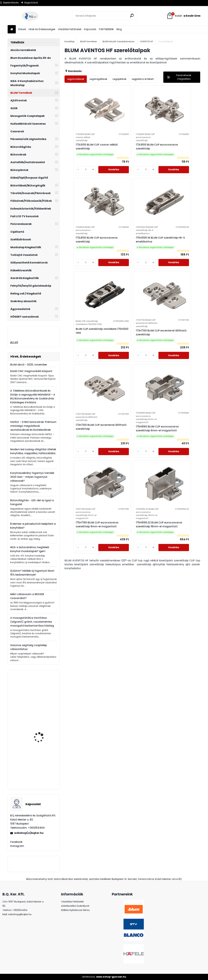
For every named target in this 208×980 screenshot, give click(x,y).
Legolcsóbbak (76, 79)
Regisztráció (31, 3)
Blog (119, 29)
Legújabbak (120, 79)
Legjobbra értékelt (143, 79)
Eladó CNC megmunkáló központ (31, 371)
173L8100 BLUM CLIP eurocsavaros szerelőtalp (130, 147)
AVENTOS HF (147, 41)
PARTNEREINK (106, 29)
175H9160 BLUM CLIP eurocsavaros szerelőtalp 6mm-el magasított (130, 354)
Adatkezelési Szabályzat (75, 906)
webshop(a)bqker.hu (29, 833)
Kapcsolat (90, 29)
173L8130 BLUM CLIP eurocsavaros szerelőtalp (175, 147)
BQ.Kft (14, 342)
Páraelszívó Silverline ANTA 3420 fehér (41, 771)
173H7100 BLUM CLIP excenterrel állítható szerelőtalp (81, 352)
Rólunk (22, 29)
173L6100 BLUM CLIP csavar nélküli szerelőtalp (85, 147)
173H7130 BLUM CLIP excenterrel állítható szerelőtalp (171, 248)
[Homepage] (12, 29)
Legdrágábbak (98, 79)
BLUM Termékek (89, 41)
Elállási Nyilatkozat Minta (75, 910)
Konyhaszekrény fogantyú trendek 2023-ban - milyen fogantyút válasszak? (32, 477)
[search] (132, 16)
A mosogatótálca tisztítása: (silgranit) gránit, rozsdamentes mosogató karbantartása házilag (32, 622)
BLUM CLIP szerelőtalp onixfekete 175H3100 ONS (129, 248)
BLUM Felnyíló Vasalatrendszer (119, 41)
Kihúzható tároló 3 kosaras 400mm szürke (43, 690)
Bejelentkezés (11, 3)
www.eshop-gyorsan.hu (111, 977)
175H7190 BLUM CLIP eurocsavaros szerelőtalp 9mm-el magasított (175, 354)
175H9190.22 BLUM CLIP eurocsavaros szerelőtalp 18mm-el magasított (130, 463)
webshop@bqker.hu (20, 914)
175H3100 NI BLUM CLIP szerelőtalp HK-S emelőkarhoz (82, 248)
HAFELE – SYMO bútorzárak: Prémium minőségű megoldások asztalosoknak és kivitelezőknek (33, 426)
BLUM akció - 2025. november (29, 365)
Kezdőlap (70, 41)
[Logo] (30, 16)
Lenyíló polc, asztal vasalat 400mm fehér (42, 731)
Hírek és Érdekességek (42, 29)
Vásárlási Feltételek (70, 29)
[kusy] (75, 173)
